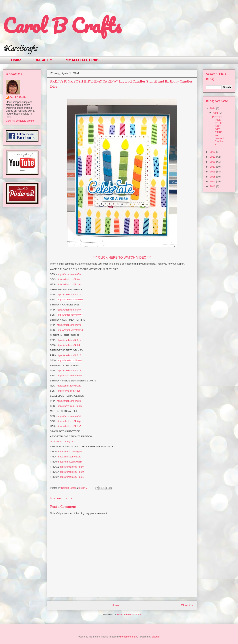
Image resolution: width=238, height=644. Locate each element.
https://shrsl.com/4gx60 (72, 472)
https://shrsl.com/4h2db (70, 406)
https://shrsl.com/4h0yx (69, 325)
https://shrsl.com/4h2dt (69, 386)
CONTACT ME (44, 60)
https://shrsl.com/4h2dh (69, 345)
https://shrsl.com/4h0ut (69, 279)
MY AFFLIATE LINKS (83, 60)
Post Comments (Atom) (129, 615)
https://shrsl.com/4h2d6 (70, 376)
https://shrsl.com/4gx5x (70, 462)
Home (16, 60)
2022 (213, 157)
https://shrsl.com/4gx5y (72, 467)
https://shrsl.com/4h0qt (69, 416)
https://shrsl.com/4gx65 (62, 441)
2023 (213, 152)
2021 (213, 162)
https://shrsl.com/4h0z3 (69, 370)
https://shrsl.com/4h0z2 (69, 355)
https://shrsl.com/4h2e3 (69, 426)
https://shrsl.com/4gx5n (70, 452)
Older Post (188, 605)
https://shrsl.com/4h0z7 (69, 294)
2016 (213, 186)
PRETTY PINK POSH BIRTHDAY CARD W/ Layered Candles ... (218, 131)
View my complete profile (20, 121)
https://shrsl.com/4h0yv (69, 310)
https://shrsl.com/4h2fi (69, 391)
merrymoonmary (129, 637)
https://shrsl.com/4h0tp (69, 421)
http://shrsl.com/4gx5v (70, 457)
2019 (213, 172)
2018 (213, 177)
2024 (213, 108)
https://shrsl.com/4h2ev (69, 284)
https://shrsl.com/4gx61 (72, 477)
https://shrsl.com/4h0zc (69, 401)
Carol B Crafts (62, 25)
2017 (213, 181)
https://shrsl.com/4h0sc (69, 274)
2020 (213, 167)
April (216, 113)
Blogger (155, 637)
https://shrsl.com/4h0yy (69, 340)
